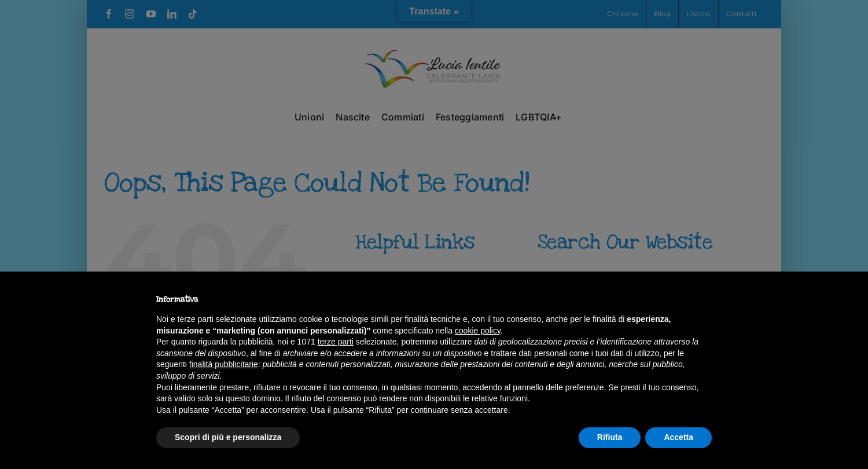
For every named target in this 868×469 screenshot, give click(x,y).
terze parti (336, 342)
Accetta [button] (678, 437)
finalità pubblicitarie (224, 364)
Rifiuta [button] (610, 437)
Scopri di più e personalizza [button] (228, 437)
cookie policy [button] (478, 331)
